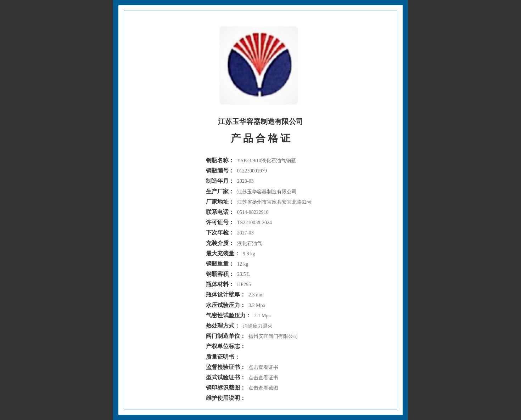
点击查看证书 (263, 367)
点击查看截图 (263, 388)
